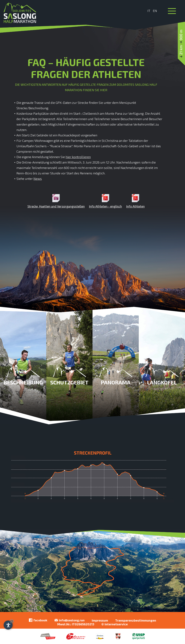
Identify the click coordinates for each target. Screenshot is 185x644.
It (149, 11)
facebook (38, 620)
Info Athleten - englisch (106, 201)
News (38, 179)
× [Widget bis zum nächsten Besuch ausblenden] (12, 621)
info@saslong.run (70, 620)
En (155, 11)
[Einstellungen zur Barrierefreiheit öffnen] (8, 625)
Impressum (100, 620)
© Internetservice (115, 624)
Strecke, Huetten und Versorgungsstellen (56, 201)
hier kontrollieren (78, 157)
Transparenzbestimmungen (136, 620)
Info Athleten (135, 201)
